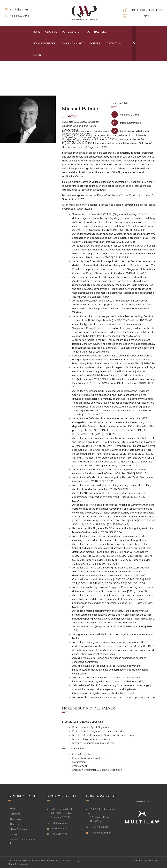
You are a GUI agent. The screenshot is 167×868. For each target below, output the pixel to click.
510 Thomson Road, (62, 813)
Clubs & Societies (82, 754)
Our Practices (96, 32)
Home (36, 32)
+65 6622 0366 (20, 16)
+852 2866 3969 (99, 827)
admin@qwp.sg (19, 9)
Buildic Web (153, 861)
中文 (147, 16)
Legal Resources (44, 43)
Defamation (79, 762)
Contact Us (113, 43)
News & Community (72, 43)
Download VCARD (131, 131)
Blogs (37, 55)
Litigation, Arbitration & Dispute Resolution (97, 770)
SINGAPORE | (139, 10)
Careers (95, 43)
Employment (80, 766)
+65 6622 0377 (59, 834)
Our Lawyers (70, 32)
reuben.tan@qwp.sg (101, 833)
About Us (51, 32)
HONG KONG (156, 10)
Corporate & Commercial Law (89, 758)
